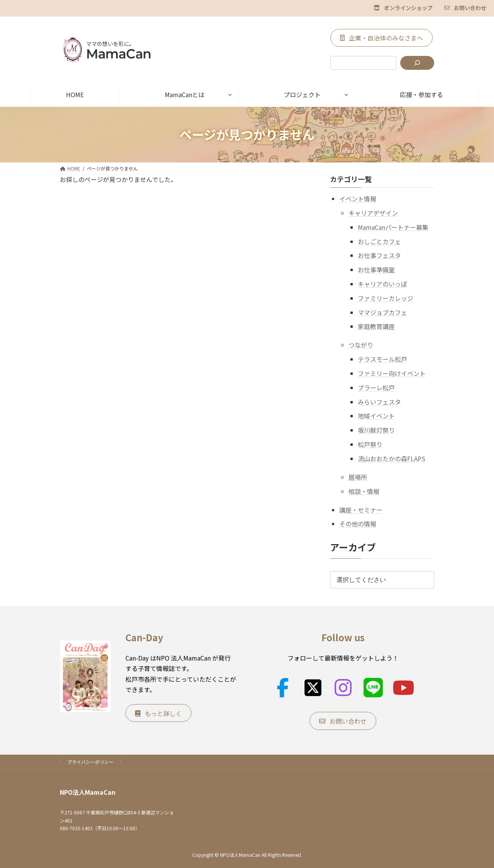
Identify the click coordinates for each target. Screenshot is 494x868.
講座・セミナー (361, 509)
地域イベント (376, 416)
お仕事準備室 (376, 270)
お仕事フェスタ (379, 255)
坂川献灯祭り (376, 430)
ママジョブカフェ (382, 312)
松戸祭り (370, 444)
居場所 (358, 477)
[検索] (417, 63)
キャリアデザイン (373, 213)
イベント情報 (358, 199)
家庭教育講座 (376, 326)
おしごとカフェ (379, 241)
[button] (403, 7)
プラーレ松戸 (376, 387)
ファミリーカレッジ (386, 298)
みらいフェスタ (379, 401)
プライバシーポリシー (90, 762)
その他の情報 (358, 524)
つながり (361, 345)
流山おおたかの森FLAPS (392, 458)
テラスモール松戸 (382, 359)
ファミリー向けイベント (392, 373)
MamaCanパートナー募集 (393, 227)
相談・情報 (364, 491)
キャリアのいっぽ (382, 284)
